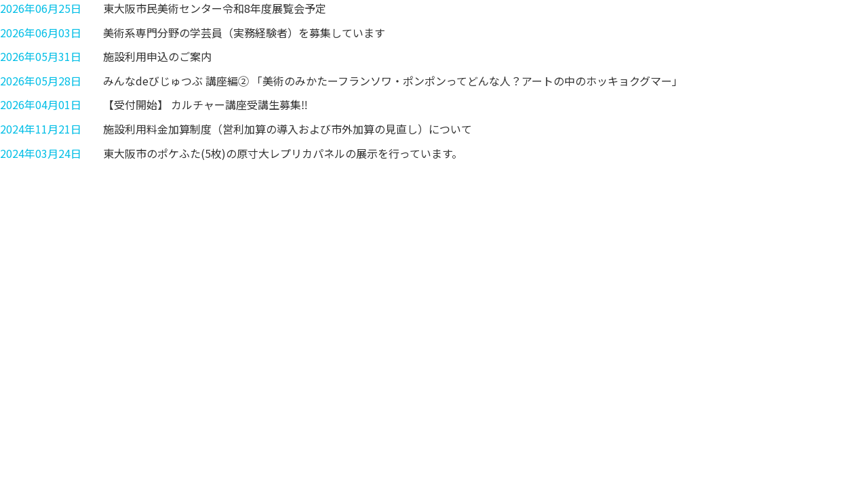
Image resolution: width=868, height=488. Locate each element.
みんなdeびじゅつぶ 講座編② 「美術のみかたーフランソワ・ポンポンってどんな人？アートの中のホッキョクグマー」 (393, 81)
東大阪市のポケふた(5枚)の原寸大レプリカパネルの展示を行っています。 (283, 153)
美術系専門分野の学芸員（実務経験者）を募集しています (244, 33)
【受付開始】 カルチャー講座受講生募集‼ (205, 104)
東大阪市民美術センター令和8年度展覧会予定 (215, 8)
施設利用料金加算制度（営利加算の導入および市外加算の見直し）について (288, 129)
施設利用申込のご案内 (157, 56)
